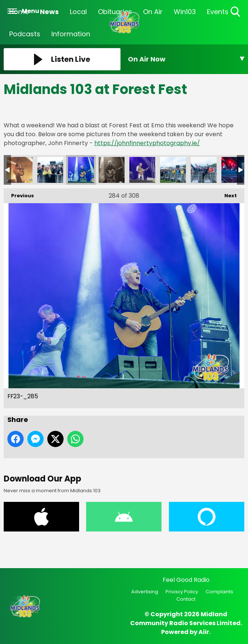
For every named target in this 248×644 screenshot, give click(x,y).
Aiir (204, 632)
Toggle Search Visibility (236, 12)
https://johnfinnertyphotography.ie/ (147, 143)
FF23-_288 (173, 170)
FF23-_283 (20, 170)
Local (78, 12)
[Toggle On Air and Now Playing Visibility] (186, 59)
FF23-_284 (50, 170)
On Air (153, 12)
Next (227, 194)
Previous (19, 194)
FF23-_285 (81, 170)
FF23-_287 (142, 170)
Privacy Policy (182, 592)
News (49, 12)
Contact (186, 599)
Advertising (145, 592)
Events (218, 12)
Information (71, 34)
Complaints (219, 592)
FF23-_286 (112, 170)
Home (19, 12)
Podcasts (25, 34)
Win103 (185, 12)
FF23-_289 (204, 170)
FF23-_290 (234, 170)
